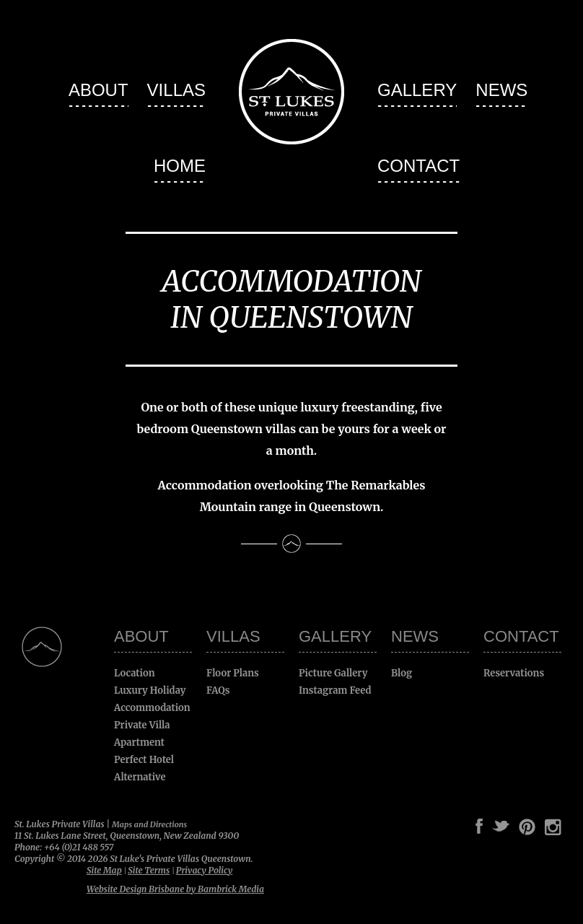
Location (135, 673)
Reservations (514, 673)
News (501, 90)
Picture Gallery (333, 673)
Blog (402, 673)
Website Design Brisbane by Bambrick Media (175, 889)
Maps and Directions (149, 824)
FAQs (218, 690)
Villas (176, 90)
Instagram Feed (335, 690)
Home (180, 166)
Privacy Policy (205, 870)
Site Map (104, 870)
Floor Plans (233, 673)
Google (461, 827)
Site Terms (149, 870)
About (98, 90)
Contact (418, 166)
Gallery (417, 90)
